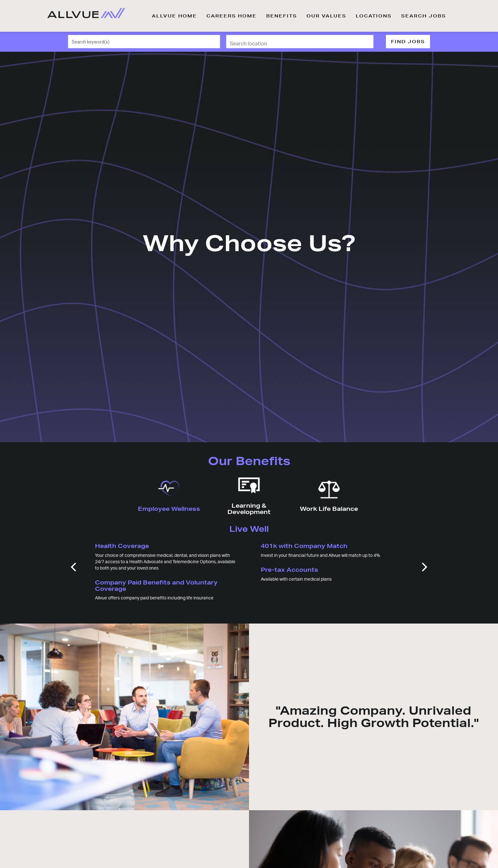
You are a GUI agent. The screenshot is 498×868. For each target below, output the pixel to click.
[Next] (424, 567)
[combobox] (144, 42)
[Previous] (74, 567)
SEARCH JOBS (424, 16)
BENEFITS (282, 16)
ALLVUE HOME (174, 16)
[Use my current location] (364, 42)
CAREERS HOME (232, 16)
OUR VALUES (326, 16)
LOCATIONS (374, 16)
